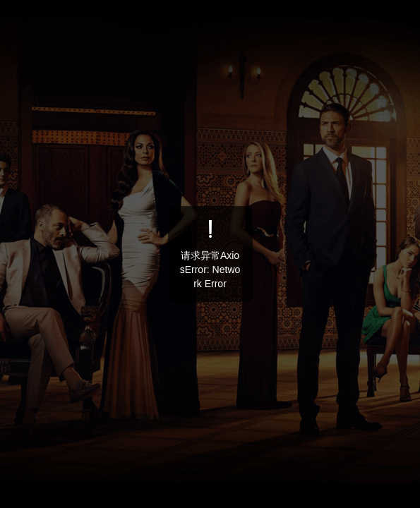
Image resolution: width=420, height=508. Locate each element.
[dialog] (210, 254)
